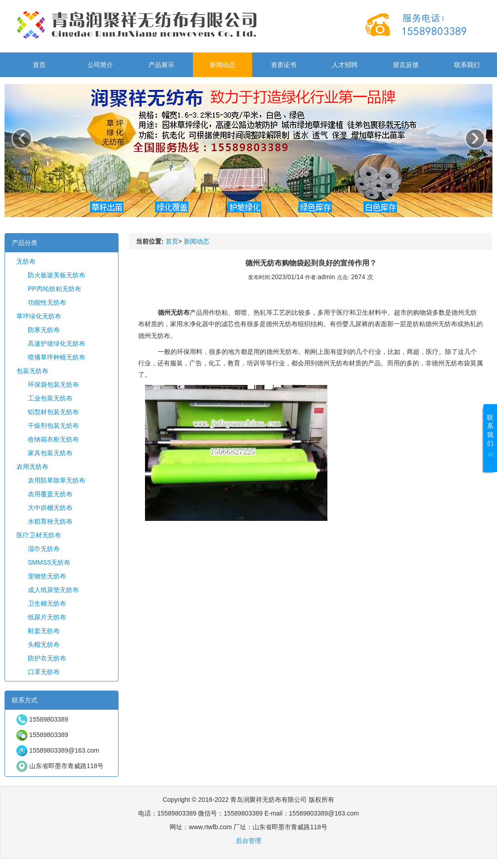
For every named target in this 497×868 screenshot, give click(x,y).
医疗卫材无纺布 (39, 535)
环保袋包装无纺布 (53, 385)
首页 (39, 65)
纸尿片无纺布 (47, 617)
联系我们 (467, 65)
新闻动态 (223, 65)
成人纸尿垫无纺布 (53, 590)
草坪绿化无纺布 (39, 316)
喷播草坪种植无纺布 (57, 357)
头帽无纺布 (44, 645)
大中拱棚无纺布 (50, 508)
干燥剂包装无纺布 (53, 426)
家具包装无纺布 (50, 453)
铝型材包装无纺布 (53, 412)
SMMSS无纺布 (49, 562)
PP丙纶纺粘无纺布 (54, 289)
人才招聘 (345, 65)
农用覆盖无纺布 (50, 494)
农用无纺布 (32, 467)
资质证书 (284, 65)
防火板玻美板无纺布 (57, 275)
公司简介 (100, 65)
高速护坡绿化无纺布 (57, 343)
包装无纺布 (32, 371)
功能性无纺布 (47, 302)
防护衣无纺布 (47, 658)
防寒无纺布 (44, 330)
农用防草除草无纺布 (57, 480)
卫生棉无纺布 (47, 603)
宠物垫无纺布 (47, 576)
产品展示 (161, 65)
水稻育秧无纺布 (50, 521)
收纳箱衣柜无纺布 (53, 439)
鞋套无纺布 (44, 631)
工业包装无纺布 (50, 398)
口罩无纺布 (44, 672)
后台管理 (248, 841)
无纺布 (26, 261)
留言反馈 (406, 65)
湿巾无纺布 (44, 549)
